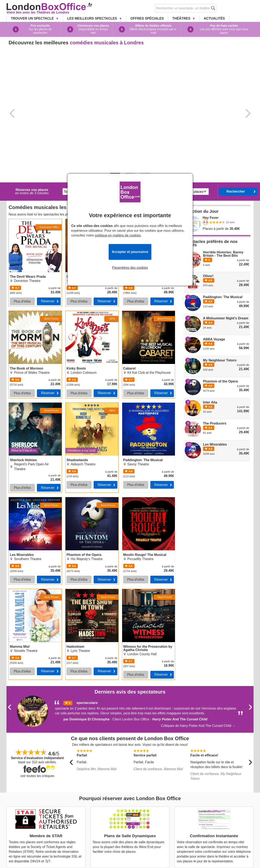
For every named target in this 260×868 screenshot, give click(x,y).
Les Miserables (20, 421)
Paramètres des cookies (130, 268)
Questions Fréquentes (121, 823)
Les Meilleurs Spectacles (92, 18)
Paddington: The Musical (141, 327)
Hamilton (31, 814)
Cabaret (31, 832)
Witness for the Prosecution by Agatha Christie (145, 515)
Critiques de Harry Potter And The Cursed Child (196, 648)
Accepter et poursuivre (130, 252)
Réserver (48, 224)
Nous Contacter (116, 814)
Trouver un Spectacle (33, 18)
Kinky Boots (33, 828)
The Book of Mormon (24, 235)
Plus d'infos (22, 224)
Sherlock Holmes (21, 327)
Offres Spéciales (147, 18)
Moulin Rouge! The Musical (142, 421)
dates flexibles (150, 120)
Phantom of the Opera (82, 421)
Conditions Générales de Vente (128, 819)
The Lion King (35, 819)
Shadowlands (75, 327)
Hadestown (74, 513)
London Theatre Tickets (122, 828)
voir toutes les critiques (37, 698)
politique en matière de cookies (118, 235)
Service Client (200, 823)
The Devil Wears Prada (26, 143)
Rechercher (236, 114)
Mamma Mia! (18, 513)
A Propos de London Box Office (128, 810)
